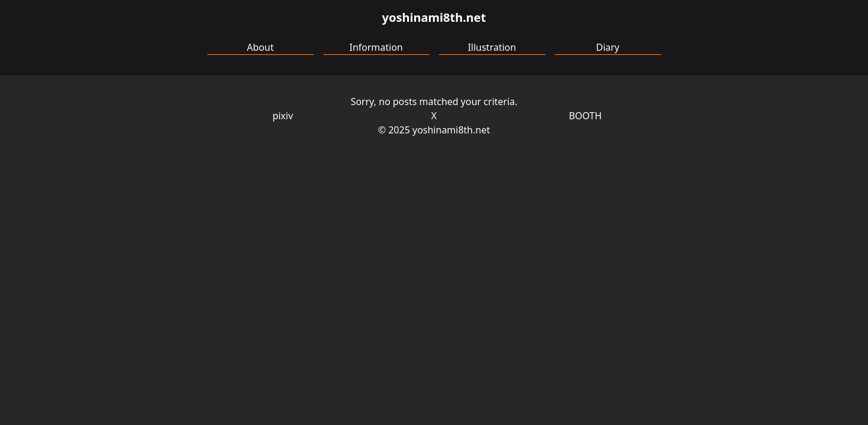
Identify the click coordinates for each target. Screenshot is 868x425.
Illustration (492, 47)
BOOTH (586, 116)
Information (376, 47)
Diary (608, 47)
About (260, 47)
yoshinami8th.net (434, 17)
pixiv (283, 116)
